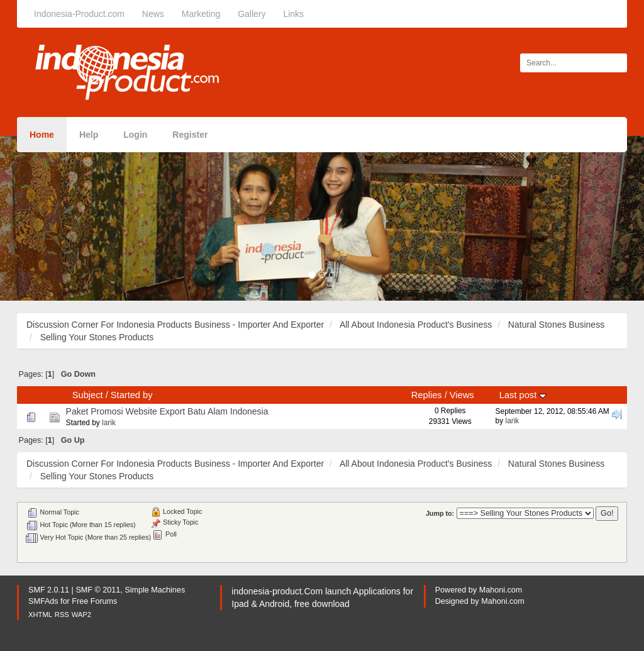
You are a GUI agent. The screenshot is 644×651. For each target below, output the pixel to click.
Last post (523, 395)
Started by (132, 395)
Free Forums (94, 601)
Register (190, 135)
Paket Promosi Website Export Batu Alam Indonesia (167, 411)
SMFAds (43, 601)
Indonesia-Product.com (79, 14)
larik (109, 423)
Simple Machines (155, 590)
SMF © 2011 (98, 590)
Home (42, 135)
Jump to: (440, 513)
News (153, 14)
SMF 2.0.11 (49, 590)
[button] (48, 218)
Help (89, 135)
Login (135, 135)
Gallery (252, 14)
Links (293, 14)
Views (462, 395)
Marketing (201, 14)
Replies (427, 395)
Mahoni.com (501, 590)
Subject (88, 395)
